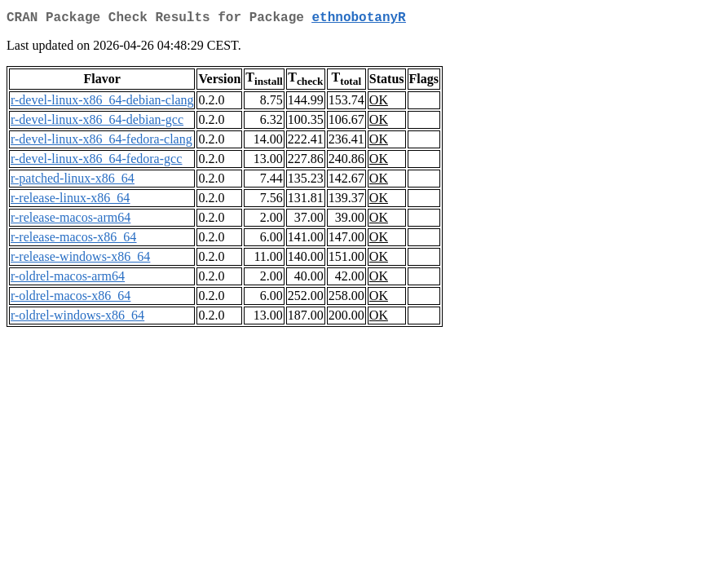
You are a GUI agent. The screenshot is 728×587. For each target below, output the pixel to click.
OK (379, 103)
